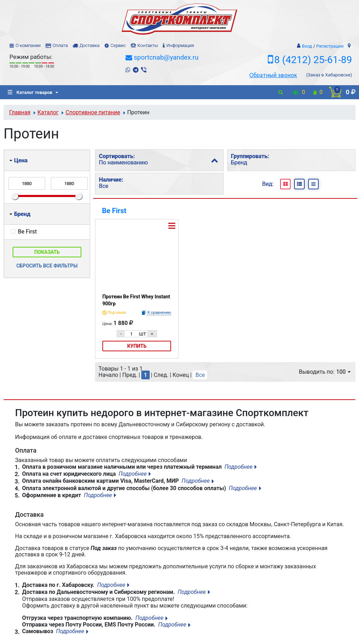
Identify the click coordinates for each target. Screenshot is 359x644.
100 (343, 372)
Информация (180, 45)
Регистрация (330, 46)
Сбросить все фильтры (47, 266)
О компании (28, 45)
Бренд (20, 214)
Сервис (118, 45)
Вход (307, 46)
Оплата (60, 45)
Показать (47, 252)
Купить (137, 346)
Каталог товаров (30, 92)
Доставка (89, 45)
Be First (114, 211)
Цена (18, 160)
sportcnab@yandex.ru (166, 57)
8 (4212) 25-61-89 (313, 60)
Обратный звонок (273, 75)
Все (200, 375)
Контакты (148, 45)
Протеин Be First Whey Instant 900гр (136, 300)
